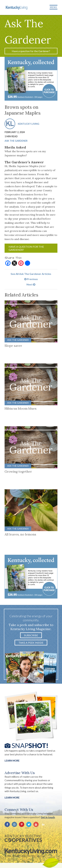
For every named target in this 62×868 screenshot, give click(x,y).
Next (31, 284)
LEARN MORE (12, 798)
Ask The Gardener (16, 141)
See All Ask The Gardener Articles (31, 274)
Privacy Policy (19, 856)
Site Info (31, 856)
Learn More (12, 761)
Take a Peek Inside (31, 643)
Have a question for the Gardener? (31, 51)
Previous (31, 279)
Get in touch (48, 817)
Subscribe (31, 635)
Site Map (41, 856)
